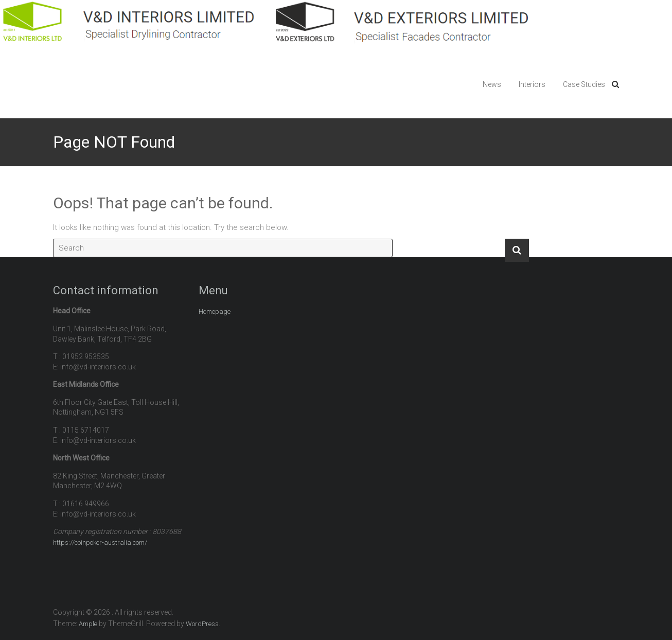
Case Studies (584, 84)
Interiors (532, 84)
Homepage (215, 312)
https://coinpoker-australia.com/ (100, 543)
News (492, 84)
